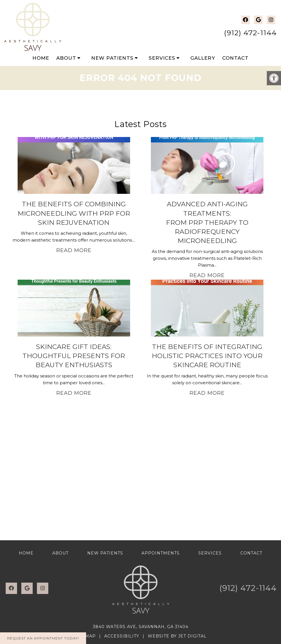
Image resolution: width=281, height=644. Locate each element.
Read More (74, 250)
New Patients (112, 58)
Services (162, 58)
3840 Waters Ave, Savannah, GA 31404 (141, 627)
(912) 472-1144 (250, 33)
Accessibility (122, 636)
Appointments (161, 553)
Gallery (203, 58)
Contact (235, 58)
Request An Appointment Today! (43, 638)
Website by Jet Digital (177, 636)
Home (41, 58)
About (66, 58)
